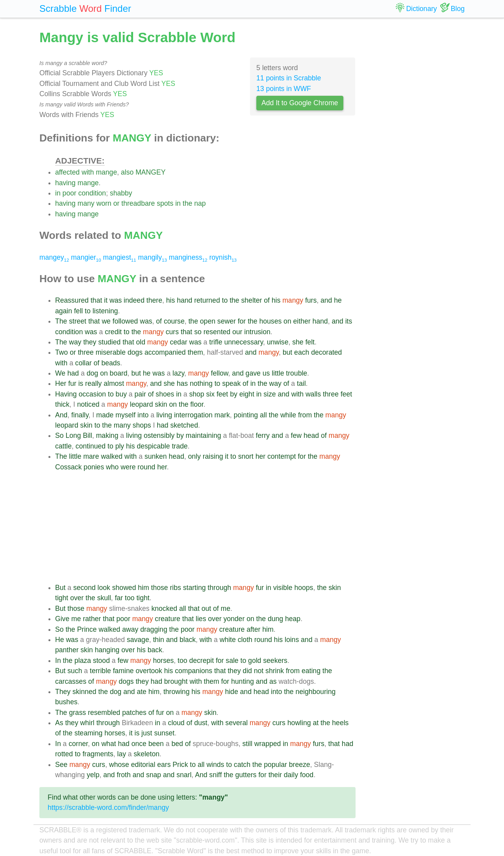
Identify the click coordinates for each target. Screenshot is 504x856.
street (78, 321)
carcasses (71, 681)
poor (69, 193)
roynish (223, 257)
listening (105, 311)
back (155, 650)
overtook (149, 671)
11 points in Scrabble (289, 78)
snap (154, 775)
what (108, 744)
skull (104, 598)
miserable (111, 352)
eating (311, 671)
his (171, 300)
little (278, 373)
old (140, 342)
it (106, 300)
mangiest (119, 257)
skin (161, 404)
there (154, 300)
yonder (234, 619)
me (226, 609)
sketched (184, 425)
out (206, 609)
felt (310, 342)
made (105, 415)
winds (215, 765)
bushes (66, 702)
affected (67, 172)
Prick (180, 765)
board (119, 373)
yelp (93, 775)
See (61, 765)
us (266, 373)
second (84, 588)
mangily (152, 257)
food (307, 775)
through (219, 588)
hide (231, 692)
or (117, 203)
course (174, 321)
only (194, 456)
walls (313, 394)
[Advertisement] (205, 527)
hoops (304, 588)
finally (80, 415)
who (112, 467)
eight (247, 394)
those (160, 588)
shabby (121, 193)
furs (311, 300)
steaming (88, 733)
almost (114, 383)
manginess (188, 257)
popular (275, 765)
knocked (165, 609)
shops (142, 425)
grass (77, 713)
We (60, 373)
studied (110, 342)
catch (242, 765)
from (305, 415)
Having (66, 394)
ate (141, 692)
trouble (296, 373)
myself (125, 415)
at (316, 723)
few (296, 435)
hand (184, 300)
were (128, 467)
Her (61, 383)
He (60, 640)
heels (340, 723)
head (311, 435)
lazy (178, 373)
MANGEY (150, 172)
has (182, 383)
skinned (84, 692)
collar (83, 363)
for (242, 321)
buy (121, 394)
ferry (263, 435)
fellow (220, 373)
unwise (278, 342)
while (288, 415)
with (88, 172)
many (86, 203)
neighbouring (315, 692)
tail (301, 383)
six (211, 394)
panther (67, 650)
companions (194, 671)
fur (72, 383)
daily (291, 775)
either (302, 321)
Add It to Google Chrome (300, 103)
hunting (243, 681)
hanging (107, 650)
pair (140, 394)
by (234, 394)
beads (111, 363)
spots (165, 203)
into (143, 415)
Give (62, 619)
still (247, 744)
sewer (227, 321)
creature (168, 619)
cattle (63, 446)
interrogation (193, 415)
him (143, 588)
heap (293, 619)
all (263, 415)
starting (195, 588)
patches (134, 713)
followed (125, 321)
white (228, 640)
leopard (142, 404)
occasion (92, 394)
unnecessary (243, 342)
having (65, 183)
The (61, 321)
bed (177, 744)
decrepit (201, 661)
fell (79, 311)
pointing (246, 415)
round (146, 467)
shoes (165, 394)
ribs (176, 588)
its (349, 321)
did (247, 671)
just (147, 733)
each (302, 352)
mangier (86, 257)
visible (283, 588)
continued (91, 446)
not (259, 671)
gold (255, 661)
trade (180, 446)
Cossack (68, 467)
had (73, 373)
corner (78, 744)
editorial (143, 765)
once (139, 744)
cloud (176, 723)
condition (92, 193)
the (187, 203)
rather (92, 619)
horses (163, 661)
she (298, 342)
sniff (215, 775)
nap (200, 203)
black (188, 640)
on (287, 321)
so (198, 332)
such (75, 671)
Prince (87, 629)
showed (124, 588)
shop (196, 394)
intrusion (257, 332)
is (81, 383)
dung (275, 619)
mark (222, 415)
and (326, 300)
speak (231, 383)
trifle (216, 342)
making (107, 435)
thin (158, 640)
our (237, 332)
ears (164, 765)
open (208, 321)
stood (101, 661)
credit (113, 332)
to (225, 300)
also (127, 172)
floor (197, 404)
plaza (83, 661)
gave (253, 373)
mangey (54, 257)
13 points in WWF (284, 89)
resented (217, 332)
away (130, 629)
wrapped (268, 744)
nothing (201, 383)
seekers (275, 661)
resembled (104, 713)
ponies (94, 467)
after (253, 629)
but (287, 352)
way (75, 342)
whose (119, 765)
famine (123, 671)
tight (62, 598)
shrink (275, 671)
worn (104, 203)
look (104, 588)
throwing (177, 692)
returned (207, 300)
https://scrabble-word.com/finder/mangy (108, 808)
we (106, 321)
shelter (252, 300)
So (59, 435)
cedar (179, 342)
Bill (87, 435)
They (63, 692)
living (164, 415)
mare (91, 456)
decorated (326, 352)
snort (246, 456)
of (267, 300)
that (96, 300)
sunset (164, 733)
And (61, 415)
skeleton (147, 754)
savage (138, 640)
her (260, 456)
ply (120, 446)
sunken (156, 456)
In (58, 661)
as (273, 681)
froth (124, 775)
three (86, 352)
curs (172, 332)
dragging (154, 629)
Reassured (72, 300)
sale (232, 661)
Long (73, 435)
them (195, 352)
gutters (246, 775)
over (77, 598)
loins (292, 640)
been (156, 744)
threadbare (138, 203)
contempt (282, 456)
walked (112, 456)
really (93, 383)
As (59, 723)
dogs (135, 352)
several (236, 723)
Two (61, 352)
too (130, 598)
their (275, 775)
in (58, 193)
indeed (134, 300)
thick (62, 404)
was (116, 300)
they (90, 342)
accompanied (165, 352)
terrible (100, 671)
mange (106, 172)
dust (201, 723)
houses (270, 321)
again (64, 311)
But (60, 588)
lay (121, 754)
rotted (64, 754)
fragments (98, 754)
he (338, 300)
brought (176, 681)
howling (299, 723)
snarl (184, 775)
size (270, 394)
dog (92, 373)
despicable (153, 446)
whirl (87, 723)
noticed (88, 404)
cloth (245, 640)
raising (213, 456)
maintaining (204, 435)
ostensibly (159, 435)
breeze (300, 765)
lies (201, 619)
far (119, 598)
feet (222, 394)
